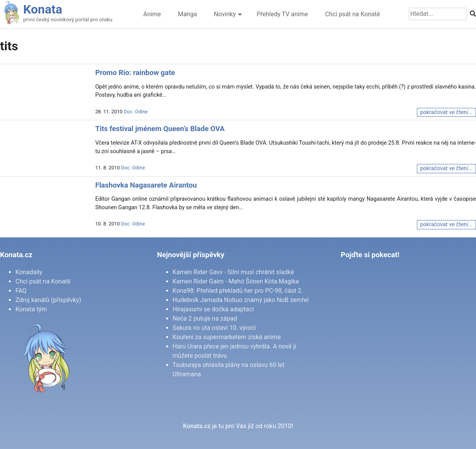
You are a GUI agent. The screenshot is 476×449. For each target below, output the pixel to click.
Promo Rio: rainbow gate (135, 73)
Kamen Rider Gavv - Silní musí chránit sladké (233, 272)
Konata (43, 9)
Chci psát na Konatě (352, 14)
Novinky (225, 14)
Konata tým (31, 309)
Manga (187, 14)
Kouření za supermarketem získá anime (227, 337)
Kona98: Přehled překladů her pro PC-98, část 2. (238, 291)
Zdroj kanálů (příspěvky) (48, 300)
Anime (152, 14)
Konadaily (29, 272)
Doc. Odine (136, 112)
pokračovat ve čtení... (446, 112)
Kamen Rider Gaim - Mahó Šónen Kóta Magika (236, 281)
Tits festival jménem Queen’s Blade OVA (160, 129)
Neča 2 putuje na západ (205, 318)
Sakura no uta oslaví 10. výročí (214, 328)
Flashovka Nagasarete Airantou (146, 185)
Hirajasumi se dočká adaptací (213, 309)
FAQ (21, 291)
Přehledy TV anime (282, 14)
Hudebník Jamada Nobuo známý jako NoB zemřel (241, 300)
